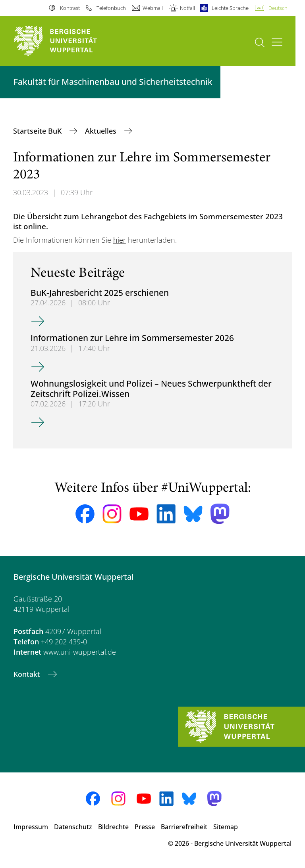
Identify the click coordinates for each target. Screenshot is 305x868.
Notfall (187, 8)
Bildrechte (113, 827)
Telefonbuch (111, 8)
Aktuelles (102, 131)
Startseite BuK (38, 131)
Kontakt (28, 674)
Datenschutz (73, 827)
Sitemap (226, 827)
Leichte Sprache (230, 8)
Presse (145, 827)
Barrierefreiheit (184, 827)
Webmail (153, 8)
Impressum (31, 827)
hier (120, 240)
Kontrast (70, 8)
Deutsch (278, 8)
